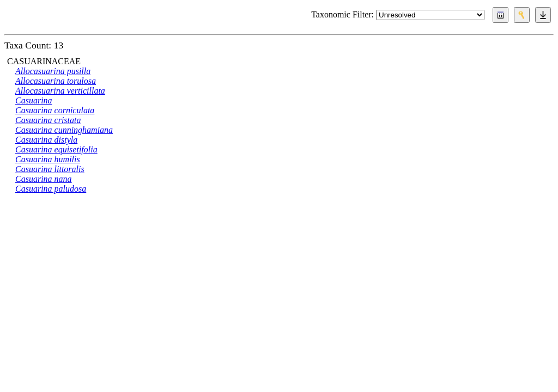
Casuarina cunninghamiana (64, 130)
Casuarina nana (44, 179)
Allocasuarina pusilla (53, 71)
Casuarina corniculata (55, 110)
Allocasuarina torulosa (56, 81)
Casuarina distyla (46, 140)
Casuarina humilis (48, 159)
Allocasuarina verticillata (60, 91)
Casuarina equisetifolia (56, 149)
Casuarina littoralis (50, 169)
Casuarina (34, 100)
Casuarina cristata (48, 120)
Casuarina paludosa (51, 189)
